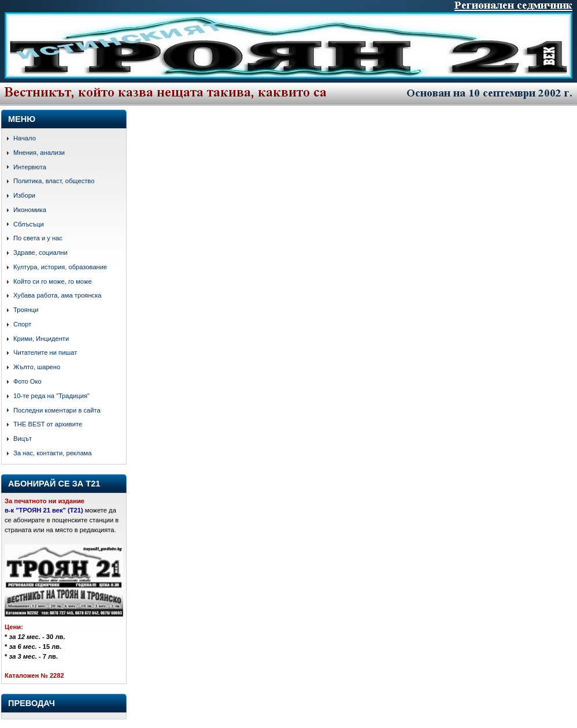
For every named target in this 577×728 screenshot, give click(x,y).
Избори (24, 195)
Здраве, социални (40, 252)
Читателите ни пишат (45, 352)
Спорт (22, 324)
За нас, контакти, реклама (53, 453)
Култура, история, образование (60, 267)
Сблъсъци (29, 224)
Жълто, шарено (37, 367)
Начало (25, 138)
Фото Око (27, 381)
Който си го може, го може (53, 281)
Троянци (26, 310)
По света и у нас (38, 238)
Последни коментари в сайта (57, 410)
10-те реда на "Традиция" (51, 396)
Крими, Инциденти (41, 339)
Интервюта (30, 167)
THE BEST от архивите (48, 424)
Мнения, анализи (39, 153)
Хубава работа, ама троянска (58, 295)
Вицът (23, 439)
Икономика (30, 210)
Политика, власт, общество (54, 181)
